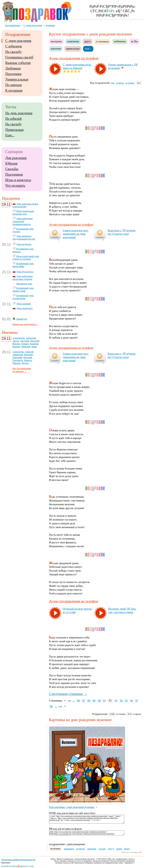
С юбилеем (14, 46)
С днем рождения (18, 41)
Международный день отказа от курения (26, 258)
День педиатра (24, 244)
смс (113, 83)
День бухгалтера (25, 272)
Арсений (25, 341)
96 (132, 700)
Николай (26, 347)
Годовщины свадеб (19, 57)
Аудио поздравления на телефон (74, 58)
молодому (56, 41)
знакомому (73, 41)
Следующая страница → (68, 694)
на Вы (134, 41)
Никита (16, 347)
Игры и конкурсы (18, 180)
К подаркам (14, 90)
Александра (19, 338)
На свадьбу (13, 52)
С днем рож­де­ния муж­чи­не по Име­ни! (77, 66)
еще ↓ (88, 49)
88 (89, 700)
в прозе (120, 83)
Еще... (10, 135)
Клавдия (34, 344)
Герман (25, 344)
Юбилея (11, 163)
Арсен (16, 341)
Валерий (28, 355)
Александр (18, 352)
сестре (102, 849)
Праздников (14, 175)
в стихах (130, 83)
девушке (92, 849)
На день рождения (19, 113)
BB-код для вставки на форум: (66, 829)
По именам (13, 85)
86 (79, 700)
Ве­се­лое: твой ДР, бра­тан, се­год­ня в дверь (122, 610)
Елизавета (18, 360)
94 (121, 700)
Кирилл (28, 360)
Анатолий (31, 338)
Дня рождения (16, 158)
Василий (35, 341)
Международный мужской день (23, 213)
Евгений (28, 357)
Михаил (17, 363)
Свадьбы (12, 169)
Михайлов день (24, 284)
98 (51, 706)
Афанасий (18, 355)
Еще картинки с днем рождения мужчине (88, 806)
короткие (56, 49)
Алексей (29, 352)
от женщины (102, 42)
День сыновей (24, 304)
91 (104, 700)
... (74, 700)
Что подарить (15, 186)
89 (94, 700)
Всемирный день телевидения (23, 297)
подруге (81, 849)
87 (84, 700)
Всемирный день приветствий (23, 289)
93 (116, 700)
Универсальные (17, 79)
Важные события (18, 63)
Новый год (22, 319)
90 (99, 700)
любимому (120, 41)
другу (87, 41)
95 (126, 700)
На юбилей (13, 119)
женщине (69, 849)
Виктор (16, 344)
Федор (25, 363)
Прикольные (15, 130)
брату (127, 849)
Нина (34, 347)
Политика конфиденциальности (19, 860)
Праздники (13, 74)
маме (119, 849)
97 (137, 700)
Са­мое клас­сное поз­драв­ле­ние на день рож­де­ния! (76, 234)
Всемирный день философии (23, 265)
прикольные (73, 49)
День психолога (24, 308)
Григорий (17, 357)
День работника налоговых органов (23, 278)
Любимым (13, 68)
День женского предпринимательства (24, 237)
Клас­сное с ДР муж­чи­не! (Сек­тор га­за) (122, 232)
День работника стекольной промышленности (23, 221)
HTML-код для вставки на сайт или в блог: (73, 813)
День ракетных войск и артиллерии (25, 205)
